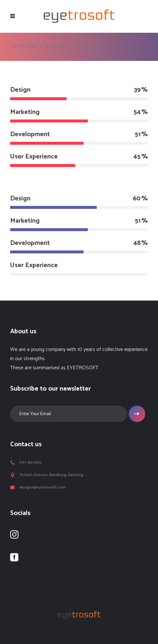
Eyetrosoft (24, 47)
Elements (57, 47)
